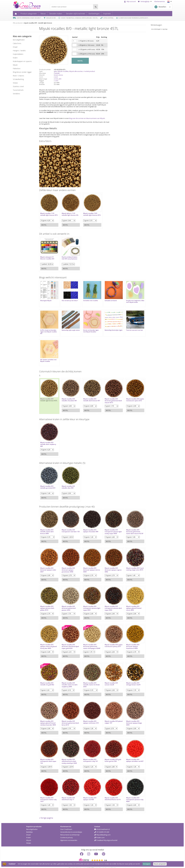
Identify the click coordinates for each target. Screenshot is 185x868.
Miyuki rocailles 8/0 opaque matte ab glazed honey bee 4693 (48, 642)
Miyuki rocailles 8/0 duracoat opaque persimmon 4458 (67, 565)
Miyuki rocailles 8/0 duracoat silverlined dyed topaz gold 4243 (68, 642)
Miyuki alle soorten (76, 71)
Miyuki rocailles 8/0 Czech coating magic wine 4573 (128, 565)
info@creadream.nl (102, 826)
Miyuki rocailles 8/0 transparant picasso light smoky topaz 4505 (109, 527)
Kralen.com (99, 834)
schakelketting (18, 79)
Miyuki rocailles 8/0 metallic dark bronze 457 (89, 395)
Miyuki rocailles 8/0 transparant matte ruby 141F (48, 795)
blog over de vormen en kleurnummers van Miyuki (87, 118)
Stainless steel (18, 86)
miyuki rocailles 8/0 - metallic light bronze (38, 23)
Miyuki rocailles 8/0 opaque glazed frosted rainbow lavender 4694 (48, 718)
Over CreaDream (66, 826)
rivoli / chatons (18, 76)
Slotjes (29, 839)
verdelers (16, 94)
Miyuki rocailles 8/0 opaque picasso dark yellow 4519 (47, 603)
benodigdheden (19, 40)
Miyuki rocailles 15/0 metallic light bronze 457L (88, 214)
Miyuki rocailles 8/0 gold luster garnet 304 (109, 756)
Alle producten (18, 23)
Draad (28, 831)
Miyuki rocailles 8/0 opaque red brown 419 (89, 717)
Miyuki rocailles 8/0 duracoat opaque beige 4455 (129, 718)
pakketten (17, 68)
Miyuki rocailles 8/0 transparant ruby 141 (88, 756)
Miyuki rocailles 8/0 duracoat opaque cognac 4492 (110, 565)
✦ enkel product (89, 71)
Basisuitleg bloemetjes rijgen (108, 329)
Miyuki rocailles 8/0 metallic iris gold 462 (47, 679)
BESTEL (80, 61)
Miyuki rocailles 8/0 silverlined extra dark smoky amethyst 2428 (68, 757)
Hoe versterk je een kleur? (69, 299)
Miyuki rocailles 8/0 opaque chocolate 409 (88, 526)
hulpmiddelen (18, 54)
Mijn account (130, 1)
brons (61, 75)
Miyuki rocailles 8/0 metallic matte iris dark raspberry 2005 (68, 680)
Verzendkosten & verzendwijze (71, 828)
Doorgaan (147, 864)
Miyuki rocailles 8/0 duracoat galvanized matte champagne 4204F (88, 643)
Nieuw (43, 14)
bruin (56, 75)
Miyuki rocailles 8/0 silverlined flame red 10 (109, 794)
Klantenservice (160, 1)
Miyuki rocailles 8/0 (47, 394)
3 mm (56, 79)
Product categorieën (29, 14)
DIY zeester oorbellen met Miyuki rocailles (48, 357)
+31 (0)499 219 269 (102, 828)
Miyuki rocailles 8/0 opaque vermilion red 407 (129, 757)
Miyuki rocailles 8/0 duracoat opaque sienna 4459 (89, 565)
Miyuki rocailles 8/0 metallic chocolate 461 (68, 395)
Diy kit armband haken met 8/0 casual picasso (68, 257)
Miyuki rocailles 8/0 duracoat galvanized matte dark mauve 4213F (128, 528)
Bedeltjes (29, 828)
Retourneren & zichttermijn (70, 831)
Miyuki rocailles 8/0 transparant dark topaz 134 (48, 757)
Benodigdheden (32, 826)
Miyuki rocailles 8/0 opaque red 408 (87, 794)
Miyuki (29, 837)
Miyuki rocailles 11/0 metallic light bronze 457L (47, 214)
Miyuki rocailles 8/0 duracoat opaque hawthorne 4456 (128, 642)
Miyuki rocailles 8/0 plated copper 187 (108, 717)
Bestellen (160, 7)
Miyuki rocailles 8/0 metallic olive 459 (67, 482)
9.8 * (146, 18)
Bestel (44, 224)
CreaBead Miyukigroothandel (106, 837)
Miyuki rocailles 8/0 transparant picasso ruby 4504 (128, 795)
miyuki (15, 65)
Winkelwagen (156, 25)
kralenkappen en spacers (22, 61)
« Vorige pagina (46, 814)
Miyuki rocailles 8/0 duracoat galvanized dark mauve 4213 (108, 396)
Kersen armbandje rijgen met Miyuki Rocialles (89, 329)
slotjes (15, 83)
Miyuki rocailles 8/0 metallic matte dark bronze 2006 (47, 527)
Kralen (29, 834)
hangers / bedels (19, 51)
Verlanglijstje (145, 1)
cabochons (17, 43)
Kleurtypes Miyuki (46, 299)
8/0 (60, 79)
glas (56, 71)
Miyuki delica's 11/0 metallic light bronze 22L (69, 213)
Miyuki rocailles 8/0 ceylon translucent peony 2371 (108, 642)
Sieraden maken (56, 14)
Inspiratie (107, 14)
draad (15, 47)
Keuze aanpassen (160, 864)
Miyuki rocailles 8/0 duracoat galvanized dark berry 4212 (67, 718)
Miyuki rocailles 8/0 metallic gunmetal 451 (48, 482)
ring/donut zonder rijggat (22, 72)
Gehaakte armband (107, 299)
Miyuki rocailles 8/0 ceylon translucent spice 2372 (130, 396)
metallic (57, 73)
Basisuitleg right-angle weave (67, 329)
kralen (15, 58)
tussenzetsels (18, 90)
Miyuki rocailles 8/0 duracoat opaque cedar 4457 (48, 565)
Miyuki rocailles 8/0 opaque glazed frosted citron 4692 (129, 603)
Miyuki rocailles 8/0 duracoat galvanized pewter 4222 (67, 603)
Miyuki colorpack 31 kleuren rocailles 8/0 (47, 257)
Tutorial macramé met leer (130, 328)
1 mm (56, 81)
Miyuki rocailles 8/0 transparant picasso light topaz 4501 (88, 603)
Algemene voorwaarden (69, 837)
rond (56, 77)
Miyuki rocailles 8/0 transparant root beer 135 (68, 527)
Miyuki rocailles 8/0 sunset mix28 (108, 679)
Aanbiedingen (94, 14)
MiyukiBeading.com (102, 831)
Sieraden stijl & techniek (75, 14)
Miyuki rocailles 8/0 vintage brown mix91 (129, 679)
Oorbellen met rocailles (88, 299)
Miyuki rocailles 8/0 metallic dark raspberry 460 (48, 440)
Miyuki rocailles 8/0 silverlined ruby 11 (67, 794)
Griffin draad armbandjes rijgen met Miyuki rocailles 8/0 (48, 329)
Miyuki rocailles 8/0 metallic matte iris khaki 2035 (89, 680)
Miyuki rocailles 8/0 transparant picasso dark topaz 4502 (108, 603)
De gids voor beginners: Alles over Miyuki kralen (129, 300)
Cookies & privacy (67, 834)
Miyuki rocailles (63, 71)
